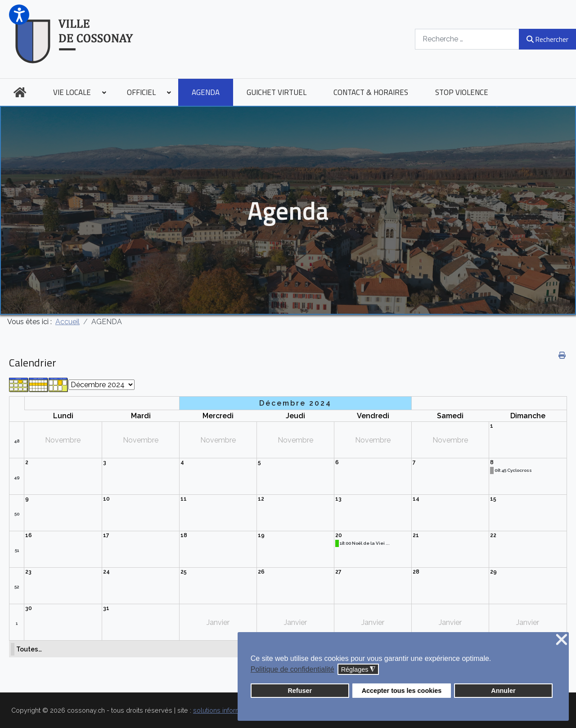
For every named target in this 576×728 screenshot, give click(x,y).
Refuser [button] (300, 691)
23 (28, 572)
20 (339, 535)
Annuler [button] (503, 691)
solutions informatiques (228, 710)
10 (106, 499)
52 (17, 587)
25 (184, 572)
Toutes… (29, 649)
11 (184, 499)
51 (17, 550)
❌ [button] (562, 640)
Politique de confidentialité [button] (292, 669)
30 (29, 608)
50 (17, 514)
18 (184, 535)
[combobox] (467, 39)
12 (261, 499)
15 (493, 499)
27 (338, 572)
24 (106, 572)
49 (17, 477)
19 (261, 535)
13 (338, 499)
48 (17, 441)
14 (416, 499)
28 (416, 572)
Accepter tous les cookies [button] (402, 691)
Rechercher (547, 39)
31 (106, 608)
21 (416, 535)
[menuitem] (20, 92)
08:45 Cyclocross (513, 470)
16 (29, 535)
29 (493, 572)
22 (493, 535)
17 (106, 535)
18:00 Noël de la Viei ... (365, 543)
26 (261, 572)
